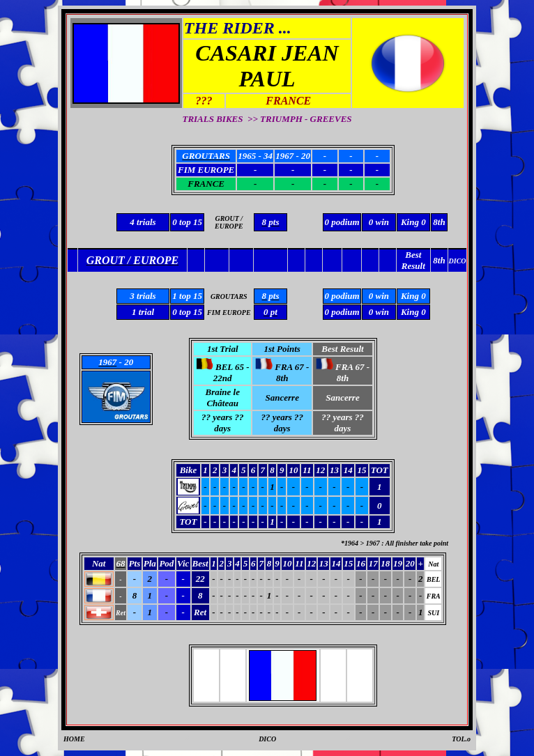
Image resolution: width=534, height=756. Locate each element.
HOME (74, 739)
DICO (267, 739)
